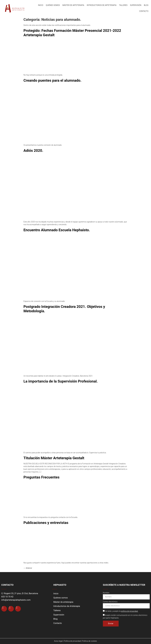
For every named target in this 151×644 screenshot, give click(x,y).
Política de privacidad (72, 641)
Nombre (106, 593)
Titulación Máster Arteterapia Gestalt (54, 458)
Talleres (123, 5)
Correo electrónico (110, 602)
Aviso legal (58, 641)
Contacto (144, 11)
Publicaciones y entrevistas (46, 523)
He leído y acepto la (122, 611)
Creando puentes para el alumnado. (53, 80)
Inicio (41, 5)
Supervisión (136, 5)
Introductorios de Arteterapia (102, 5)
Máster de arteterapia (73, 5)
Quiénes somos (53, 5)
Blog (146, 5)
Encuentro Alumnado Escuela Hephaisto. (57, 230)
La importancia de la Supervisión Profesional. (61, 381)
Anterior (28, 568)
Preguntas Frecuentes (42, 477)
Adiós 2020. (33, 151)
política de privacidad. (130, 611)
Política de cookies (89, 641)
